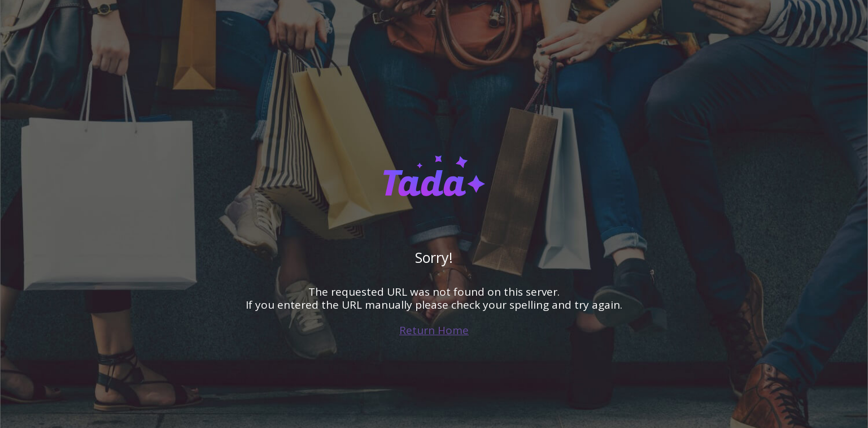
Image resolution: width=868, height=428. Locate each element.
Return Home (434, 330)
